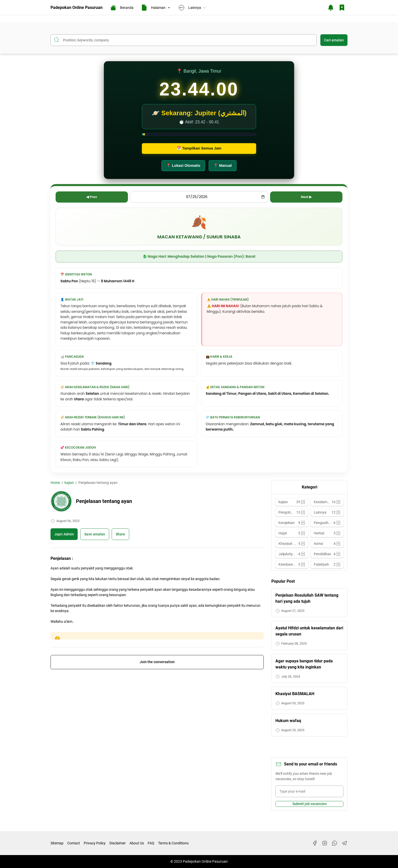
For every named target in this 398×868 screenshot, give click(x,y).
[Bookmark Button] (342, 8)
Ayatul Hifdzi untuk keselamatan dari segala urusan (309, 631)
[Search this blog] (184, 40)
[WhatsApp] (335, 843)
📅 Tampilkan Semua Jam (199, 148)
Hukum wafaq (288, 721)
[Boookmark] (95, 534)
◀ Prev (92, 197)
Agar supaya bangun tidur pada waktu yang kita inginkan (304, 664)
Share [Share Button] (120, 534)
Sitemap (57, 843)
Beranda (122, 8)
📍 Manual (223, 166)
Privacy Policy (95, 843)
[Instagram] (325, 843)
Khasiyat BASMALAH (295, 694)
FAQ (151, 843)
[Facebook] (315, 843)
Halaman (156, 8)
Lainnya (192, 8)
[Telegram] (344, 843)
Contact (74, 843)
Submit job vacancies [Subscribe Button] (310, 804)
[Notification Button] (331, 8)
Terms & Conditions (173, 843)
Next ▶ (306, 197)
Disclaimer (118, 843)
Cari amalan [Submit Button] (334, 40)
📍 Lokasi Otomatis (183, 166)
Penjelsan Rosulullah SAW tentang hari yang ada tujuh (307, 598)
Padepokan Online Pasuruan (77, 7)
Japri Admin (64, 534)
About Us (137, 843)
